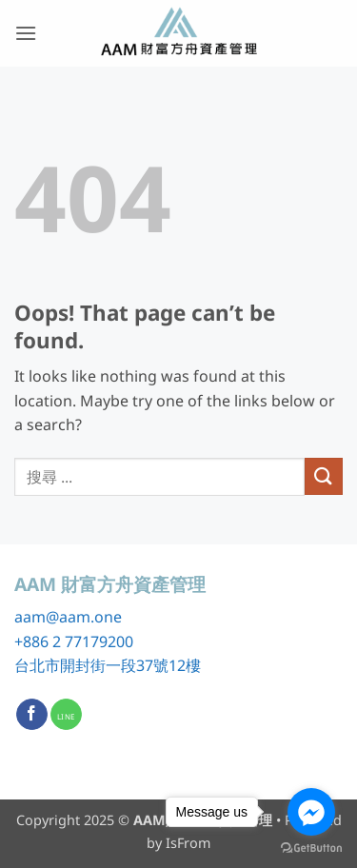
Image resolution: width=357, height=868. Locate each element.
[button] (26, 33)
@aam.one (84, 617)
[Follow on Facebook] (32, 715)
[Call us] (66, 715)
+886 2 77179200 (74, 641)
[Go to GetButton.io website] (311, 848)
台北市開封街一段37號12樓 (108, 665)
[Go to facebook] (311, 812)
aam (30, 617)
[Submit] (324, 476)
